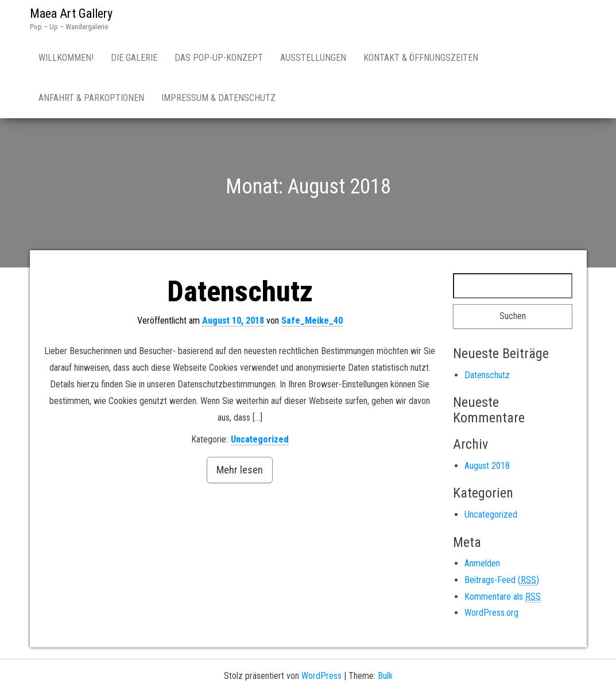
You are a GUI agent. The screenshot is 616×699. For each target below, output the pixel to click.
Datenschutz (240, 292)
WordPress (321, 676)
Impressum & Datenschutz (218, 98)
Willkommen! (66, 58)
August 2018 (487, 466)
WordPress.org (491, 613)
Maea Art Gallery (71, 13)
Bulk (385, 676)
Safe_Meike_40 (312, 321)
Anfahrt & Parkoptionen (91, 98)
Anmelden (482, 563)
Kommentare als (503, 597)
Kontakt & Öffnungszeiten (421, 58)
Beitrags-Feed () (502, 580)
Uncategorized (260, 439)
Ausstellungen (313, 58)
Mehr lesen (240, 470)
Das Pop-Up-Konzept (219, 58)
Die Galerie (134, 58)
